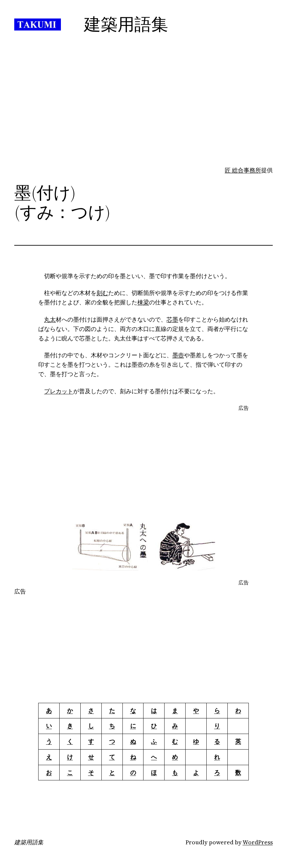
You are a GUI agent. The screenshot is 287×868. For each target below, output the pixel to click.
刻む (102, 293)
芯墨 (172, 319)
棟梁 (143, 302)
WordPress (258, 842)
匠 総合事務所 (243, 170)
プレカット (59, 391)
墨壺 (178, 355)
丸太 (50, 319)
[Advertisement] (144, 115)
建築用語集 (29, 842)
